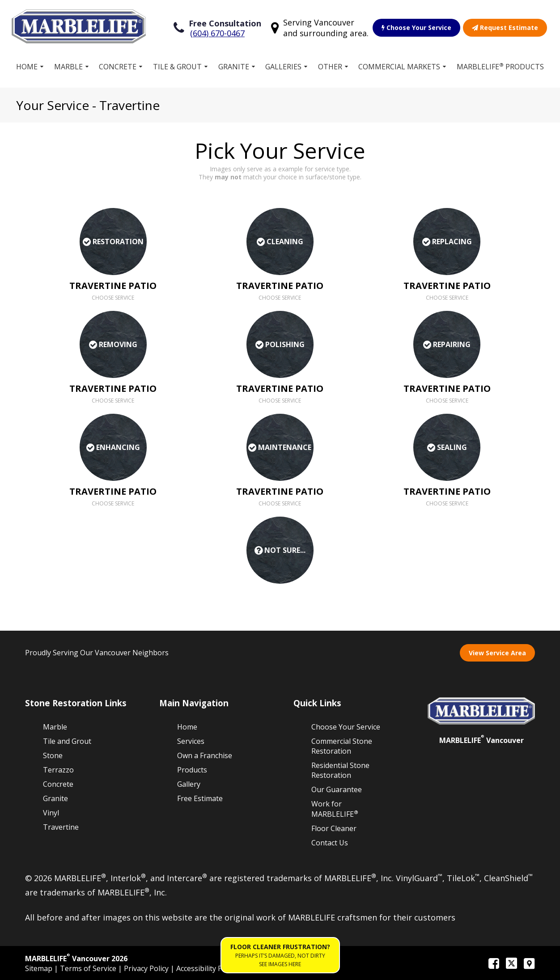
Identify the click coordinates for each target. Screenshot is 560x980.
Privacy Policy (147, 968)
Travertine (61, 827)
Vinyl (51, 813)
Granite (234, 67)
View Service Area (497, 653)
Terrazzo (58, 770)
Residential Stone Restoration (340, 770)
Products (192, 770)
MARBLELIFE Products (500, 66)
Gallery (189, 784)
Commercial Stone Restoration (342, 746)
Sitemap (40, 968)
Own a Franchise (205, 755)
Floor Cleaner (334, 828)
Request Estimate (505, 28)
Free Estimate (200, 798)
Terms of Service (89, 968)
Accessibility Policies (210, 968)
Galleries (283, 67)
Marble (68, 67)
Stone (53, 755)
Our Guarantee (337, 789)
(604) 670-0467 (217, 33)
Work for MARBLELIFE (335, 809)
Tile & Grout (177, 67)
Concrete (118, 67)
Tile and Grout (67, 741)
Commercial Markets (399, 67)
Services (191, 741)
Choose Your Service (416, 28)
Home (27, 67)
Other (330, 67)
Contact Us (330, 843)
